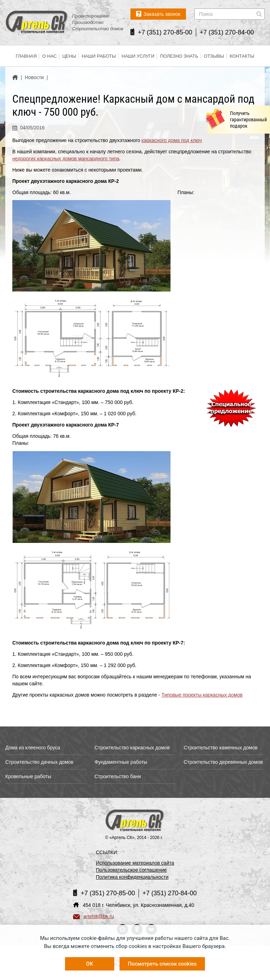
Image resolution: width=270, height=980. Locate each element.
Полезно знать (179, 56)
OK (90, 964)
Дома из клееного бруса (33, 748)
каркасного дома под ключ (172, 140)
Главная (26, 56)
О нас (49, 56)
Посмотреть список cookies (162, 964)
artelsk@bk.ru (94, 916)
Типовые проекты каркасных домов (202, 695)
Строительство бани (118, 776)
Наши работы (99, 56)
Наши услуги (138, 56)
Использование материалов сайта (135, 863)
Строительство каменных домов (220, 748)
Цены (69, 56)
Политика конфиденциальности (132, 877)
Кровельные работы (28, 776)
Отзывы (214, 56)
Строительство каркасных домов (132, 748)
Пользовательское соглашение (131, 870)
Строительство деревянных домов (223, 762)
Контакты (242, 56)
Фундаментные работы (121, 762)
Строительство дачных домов (39, 762)
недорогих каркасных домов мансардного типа (66, 159)
